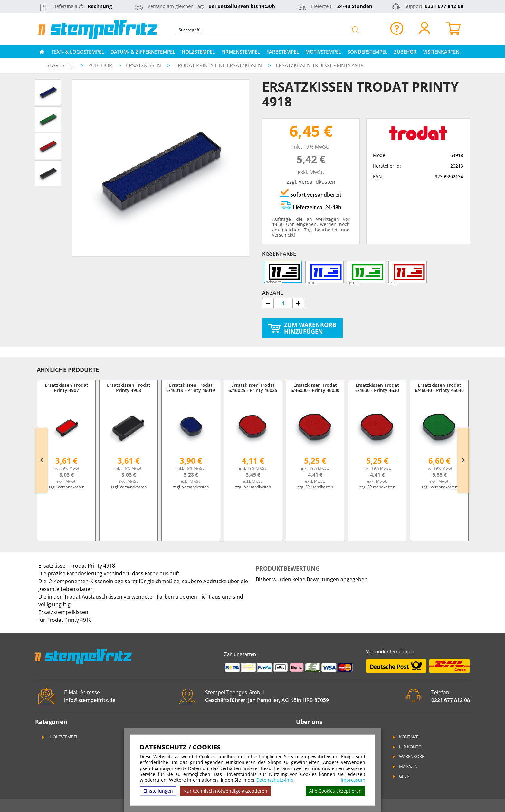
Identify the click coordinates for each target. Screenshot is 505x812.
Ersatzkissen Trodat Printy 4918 (320, 65)
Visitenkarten (441, 52)
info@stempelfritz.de (90, 700)
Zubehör (405, 52)
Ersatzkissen (144, 65)
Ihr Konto (406, 747)
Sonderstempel (367, 52)
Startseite (60, 65)
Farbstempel (283, 52)
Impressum (353, 780)
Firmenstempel (241, 52)
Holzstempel (198, 52)
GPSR (400, 776)
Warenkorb (408, 756)
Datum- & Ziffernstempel (143, 52)
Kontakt (405, 737)
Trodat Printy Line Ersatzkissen (219, 65)
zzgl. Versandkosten (311, 182)
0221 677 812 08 (444, 6)
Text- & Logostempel (78, 52)
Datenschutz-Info (275, 780)
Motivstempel (323, 52)
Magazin (405, 766)
